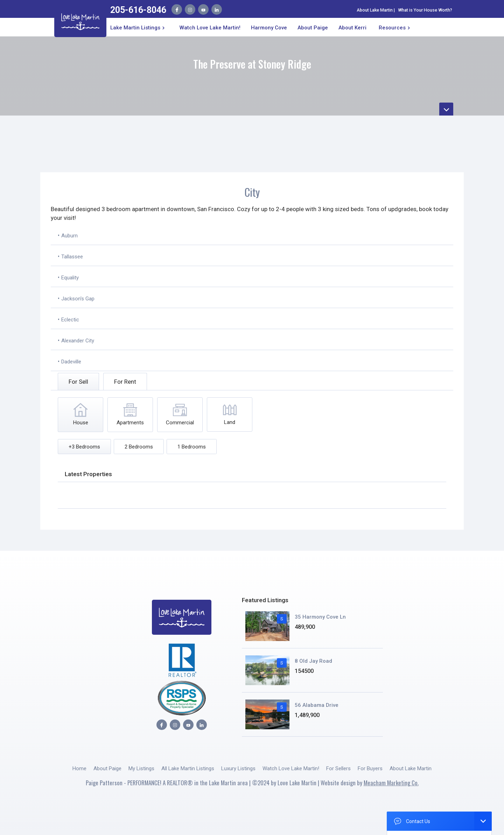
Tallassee (72, 257)
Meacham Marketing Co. (391, 783)
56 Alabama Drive (317, 705)
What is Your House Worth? (425, 10)
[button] (139, 27)
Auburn (69, 236)
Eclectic (70, 320)
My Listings (141, 768)
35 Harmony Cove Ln (320, 617)
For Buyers (370, 768)
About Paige (107, 768)
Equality (70, 278)
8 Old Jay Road (313, 661)
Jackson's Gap (78, 299)
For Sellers (338, 768)
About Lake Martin (375, 10)
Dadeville (71, 362)
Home (79, 768)
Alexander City (78, 341)
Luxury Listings (238, 768)
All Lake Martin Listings (188, 768)
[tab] (78, 381)
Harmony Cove (269, 28)
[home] (80, 20)
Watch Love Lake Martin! (210, 28)
